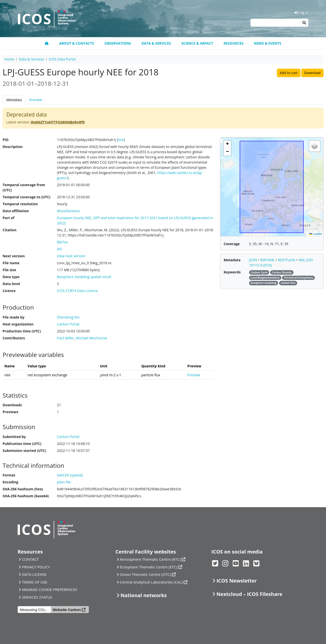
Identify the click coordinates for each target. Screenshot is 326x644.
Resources (233, 43)
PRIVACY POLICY (36, 567)
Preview (36, 100)
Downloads (12, 405)
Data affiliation (16, 211)
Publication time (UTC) (22, 444)
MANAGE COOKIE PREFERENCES (49, 589)
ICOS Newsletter (237, 581)
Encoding (11, 482)
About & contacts (77, 43)
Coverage (232, 244)
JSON (254, 260)
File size (9, 270)
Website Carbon (67, 610)
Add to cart (289, 73)
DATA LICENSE (34, 574)
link (121, 140)
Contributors (14, 338)
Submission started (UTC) (24, 451)
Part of (9, 218)
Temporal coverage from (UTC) (24, 187)
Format (9, 475)
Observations (118, 43)
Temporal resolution (20, 204)
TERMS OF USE (34, 582)
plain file (64, 482)
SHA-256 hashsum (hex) (23, 489)
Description (13, 147)
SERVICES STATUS (37, 597)
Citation (10, 230)
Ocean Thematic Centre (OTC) (145, 574)
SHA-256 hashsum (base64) (26, 496)
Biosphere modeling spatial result (84, 277)
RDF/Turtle (287, 260)
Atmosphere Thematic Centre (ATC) (150, 559)
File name (11, 263)
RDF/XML (268, 260)
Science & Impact (197, 43)
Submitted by (14, 437)
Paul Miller (66, 338)
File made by (14, 317)
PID (6, 140)
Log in (301, 13)
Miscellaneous (68, 211)
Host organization (18, 324)
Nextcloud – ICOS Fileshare (249, 594)
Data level (11, 284)
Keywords (232, 272)
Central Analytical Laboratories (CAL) (151, 582)
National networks (144, 595)
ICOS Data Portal (62, 59)
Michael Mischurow (92, 338)
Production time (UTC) (22, 331)
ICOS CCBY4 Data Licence (77, 291)
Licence (9, 291)
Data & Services (156, 43)
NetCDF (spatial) (70, 475)
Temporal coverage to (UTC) (27, 197)
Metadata (14, 100)
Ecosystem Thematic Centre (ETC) (149, 567)
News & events (267, 43)
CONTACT (30, 559)
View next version (71, 256)
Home (9, 59)
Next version (14, 256)
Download (312, 73)
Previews (11, 412)
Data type (11, 277)
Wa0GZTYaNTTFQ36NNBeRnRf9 (58, 122)
